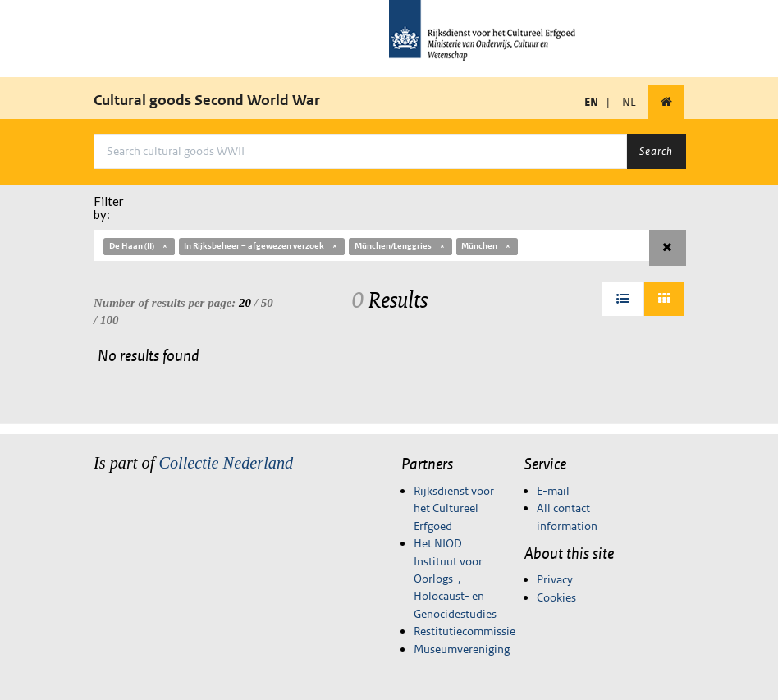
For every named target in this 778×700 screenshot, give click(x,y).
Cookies (556, 597)
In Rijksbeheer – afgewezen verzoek (261, 246)
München (487, 246)
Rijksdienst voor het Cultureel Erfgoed (454, 508)
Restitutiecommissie (465, 631)
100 (110, 320)
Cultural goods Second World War (207, 100)
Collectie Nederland (226, 463)
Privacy (555, 579)
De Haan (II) (139, 246)
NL (629, 102)
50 (267, 303)
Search (656, 151)
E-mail (553, 491)
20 (245, 303)
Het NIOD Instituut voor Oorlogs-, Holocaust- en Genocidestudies (455, 579)
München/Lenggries (400, 246)
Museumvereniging (462, 649)
